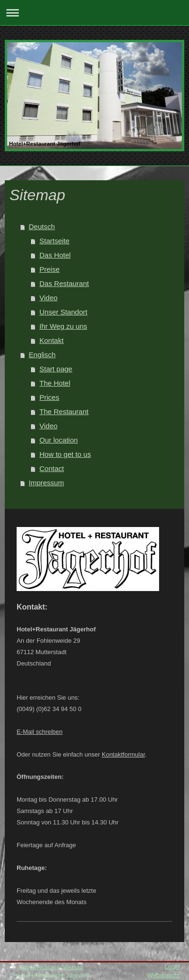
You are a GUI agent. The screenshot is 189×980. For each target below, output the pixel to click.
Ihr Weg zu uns (63, 326)
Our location (59, 440)
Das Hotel (55, 255)
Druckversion (33, 967)
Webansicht (163, 975)
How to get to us (65, 454)
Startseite (54, 241)
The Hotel (55, 383)
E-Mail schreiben (40, 732)
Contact (52, 468)
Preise (50, 269)
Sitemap (72, 967)
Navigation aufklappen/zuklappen (94, 13)
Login (172, 966)
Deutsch (42, 227)
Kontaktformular (123, 754)
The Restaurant (64, 411)
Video (48, 298)
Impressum (47, 483)
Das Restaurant (64, 283)
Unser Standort (63, 312)
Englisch (43, 355)
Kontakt (52, 340)
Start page (56, 369)
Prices (49, 397)
